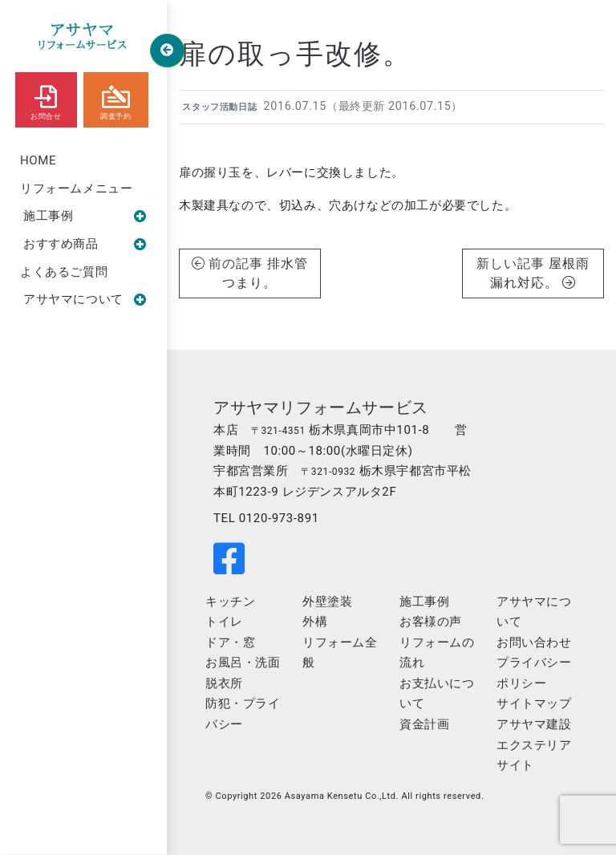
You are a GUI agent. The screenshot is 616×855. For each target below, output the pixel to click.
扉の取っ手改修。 (295, 54)
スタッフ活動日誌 (219, 107)
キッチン (230, 602)
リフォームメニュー (76, 188)
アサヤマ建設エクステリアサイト (534, 745)
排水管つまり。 (265, 273)
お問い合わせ (534, 642)
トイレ (224, 622)
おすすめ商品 (85, 244)
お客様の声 (431, 622)
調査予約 (115, 99)
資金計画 (424, 724)
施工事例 (85, 216)
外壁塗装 (327, 602)
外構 (315, 622)
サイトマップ (534, 703)
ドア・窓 (230, 642)
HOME (38, 160)
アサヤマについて (85, 299)
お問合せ (46, 99)
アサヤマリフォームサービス (321, 407)
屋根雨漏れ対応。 (540, 273)
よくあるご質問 (64, 272)
